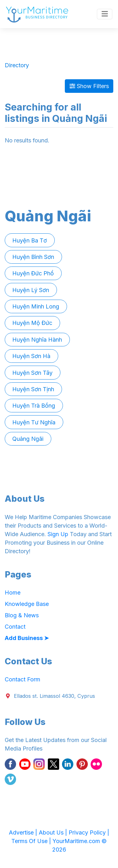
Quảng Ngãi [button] (28, 439)
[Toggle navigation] (105, 14)
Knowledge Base (27, 604)
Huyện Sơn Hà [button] (31, 356)
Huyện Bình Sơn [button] (33, 257)
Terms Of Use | (32, 841)
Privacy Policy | (89, 832)
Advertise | (24, 832)
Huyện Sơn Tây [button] (32, 373)
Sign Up (58, 534)
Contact (15, 627)
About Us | (54, 832)
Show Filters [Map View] (89, 86)
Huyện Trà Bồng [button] (34, 406)
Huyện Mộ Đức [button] (32, 323)
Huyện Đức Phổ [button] (33, 273)
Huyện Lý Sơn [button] (31, 290)
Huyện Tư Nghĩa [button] (34, 422)
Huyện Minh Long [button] (36, 306)
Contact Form (22, 679)
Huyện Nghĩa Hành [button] (37, 340)
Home (13, 593)
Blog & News (22, 615)
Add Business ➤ (27, 638)
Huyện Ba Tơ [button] (30, 240)
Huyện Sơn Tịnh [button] (33, 389)
